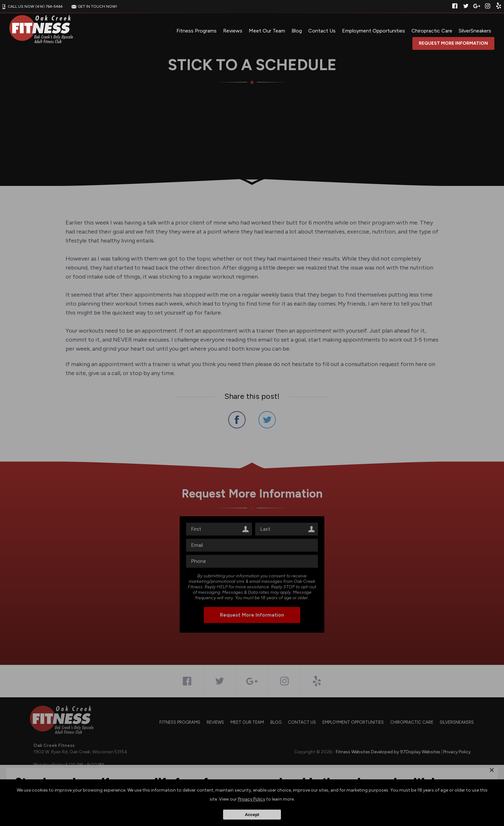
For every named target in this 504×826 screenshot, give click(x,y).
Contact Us (322, 31)
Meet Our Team (267, 31)
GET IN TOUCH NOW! (94, 6)
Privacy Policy (252, 799)
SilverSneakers (475, 31)
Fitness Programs (197, 31)
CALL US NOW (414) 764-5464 (31, 6)
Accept (252, 815)
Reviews (233, 31)
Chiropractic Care (432, 31)
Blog (297, 31)
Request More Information (453, 43)
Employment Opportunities (373, 31)
